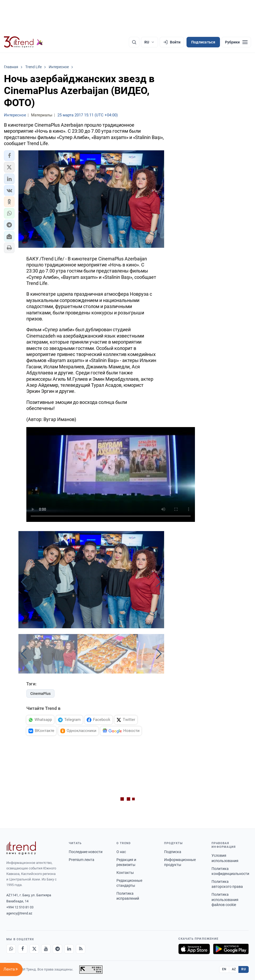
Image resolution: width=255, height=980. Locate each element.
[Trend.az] (23, 42)
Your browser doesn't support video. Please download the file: (111, 474)
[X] (34, 949)
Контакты (125, 873)
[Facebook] (23, 949)
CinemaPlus (40, 694)
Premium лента (82, 860)
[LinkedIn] (69, 949)
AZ (234, 969)
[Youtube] (46, 949)
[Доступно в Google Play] (231, 949)
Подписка (173, 852)
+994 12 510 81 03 (20, 907)
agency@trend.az (19, 913)
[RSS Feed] (81, 949)
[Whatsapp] (11, 949)
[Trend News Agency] (21, 848)
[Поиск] (134, 42)
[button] (9, 156)
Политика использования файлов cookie (225, 900)
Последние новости (86, 852)
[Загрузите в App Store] (194, 949)
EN (224, 969)
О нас (121, 852)
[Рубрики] (236, 42)
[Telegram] (57, 949)
